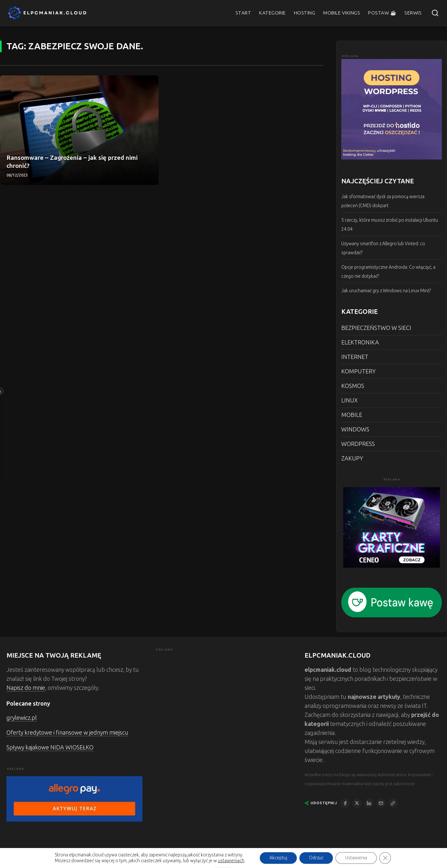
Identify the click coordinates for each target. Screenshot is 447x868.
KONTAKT (373, 858)
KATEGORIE (272, 13)
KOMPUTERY (358, 371)
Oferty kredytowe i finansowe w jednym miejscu (67, 733)
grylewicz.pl (22, 718)
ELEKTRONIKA (360, 342)
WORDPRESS (358, 444)
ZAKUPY (352, 458)
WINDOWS (355, 429)
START (243, 13)
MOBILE (352, 415)
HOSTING (305, 13)
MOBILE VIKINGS (342, 13)
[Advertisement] (223, 698)
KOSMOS (353, 386)
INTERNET (355, 357)
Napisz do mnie (26, 688)
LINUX (350, 400)
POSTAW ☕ (382, 13)
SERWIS (413, 13)
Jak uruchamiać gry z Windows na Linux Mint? (386, 291)
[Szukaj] (435, 13)
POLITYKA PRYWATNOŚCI (415, 858)
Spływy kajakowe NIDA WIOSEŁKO (50, 747)
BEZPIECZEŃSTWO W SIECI (376, 328)
